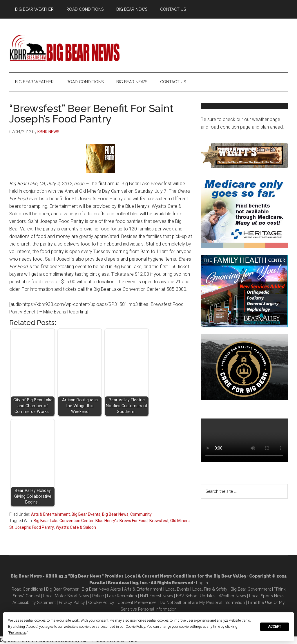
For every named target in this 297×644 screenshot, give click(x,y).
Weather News (232, 596)
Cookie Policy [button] (135, 627)
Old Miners (180, 521)
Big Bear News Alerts (101, 589)
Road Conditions (27, 589)
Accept (275, 627)
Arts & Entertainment (50, 514)
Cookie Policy (101, 602)
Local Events (177, 589)
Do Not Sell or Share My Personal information (202, 602)
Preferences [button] (18, 633)
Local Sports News (267, 596)
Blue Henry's (107, 521)
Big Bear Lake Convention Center (64, 521)
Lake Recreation (122, 596)
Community (141, 514)
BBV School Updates (196, 596)
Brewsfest (159, 521)
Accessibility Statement (34, 602)
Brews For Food (134, 521)
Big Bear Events (86, 514)
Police (98, 596)
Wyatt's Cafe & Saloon (76, 527)
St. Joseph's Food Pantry (32, 527)
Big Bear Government (251, 589)
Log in (202, 583)
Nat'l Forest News (156, 596)
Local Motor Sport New (65, 596)
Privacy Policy (72, 602)
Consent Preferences (137, 602)
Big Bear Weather (62, 589)
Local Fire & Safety (210, 589)
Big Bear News (115, 514)
